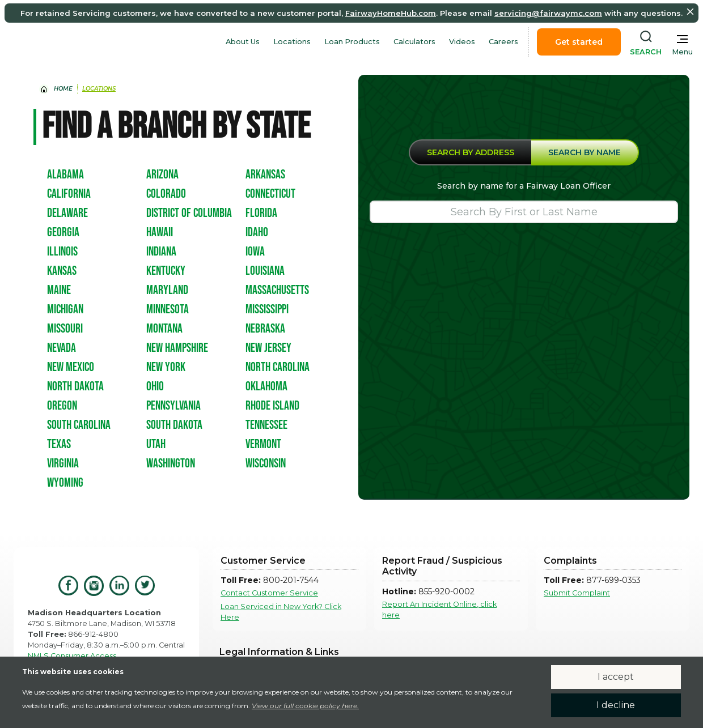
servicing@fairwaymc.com (548, 13)
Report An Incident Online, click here (439, 610)
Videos (462, 42)
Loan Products (352, 42)
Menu (682, 52)
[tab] (470, 152)
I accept (616, 677)
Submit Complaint (577, 593)
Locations (292, 42)
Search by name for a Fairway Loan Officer (524, 186)
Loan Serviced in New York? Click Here (281, 612)
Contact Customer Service (269, 593)
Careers (503, 42)
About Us (243, 42)
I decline (616, 705)
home (63, 89)
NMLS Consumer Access (72, 656)
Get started (579, 42)
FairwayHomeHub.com (391, 13)
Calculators (414, 42)
